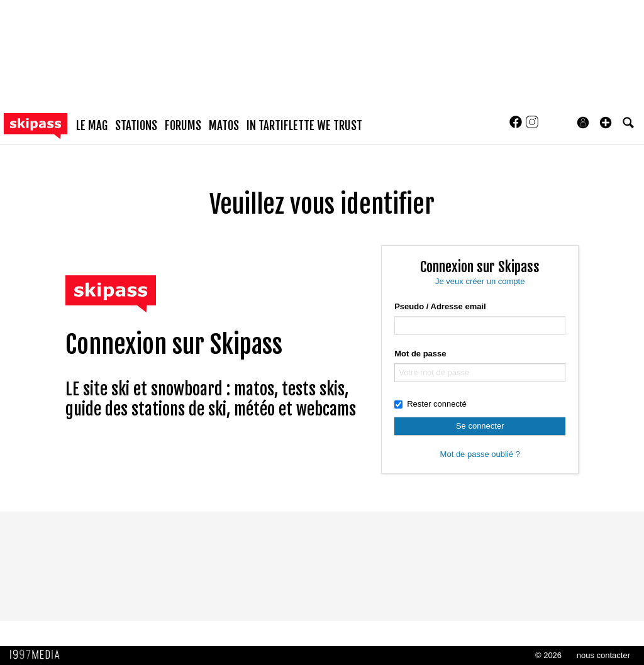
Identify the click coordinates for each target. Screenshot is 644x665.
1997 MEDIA (38, 655)
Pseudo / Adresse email (440, 306)
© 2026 (548, 655)
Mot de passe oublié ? (480, 454)
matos (224, 126)
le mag (92, 126)
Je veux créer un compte (480, 281)
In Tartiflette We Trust (304, 126)
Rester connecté (430, 404)
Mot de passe (420, 354)
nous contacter (603, 655)
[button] (606, 123)
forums (183, 126)
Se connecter (480, 426)
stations (136, 126)
